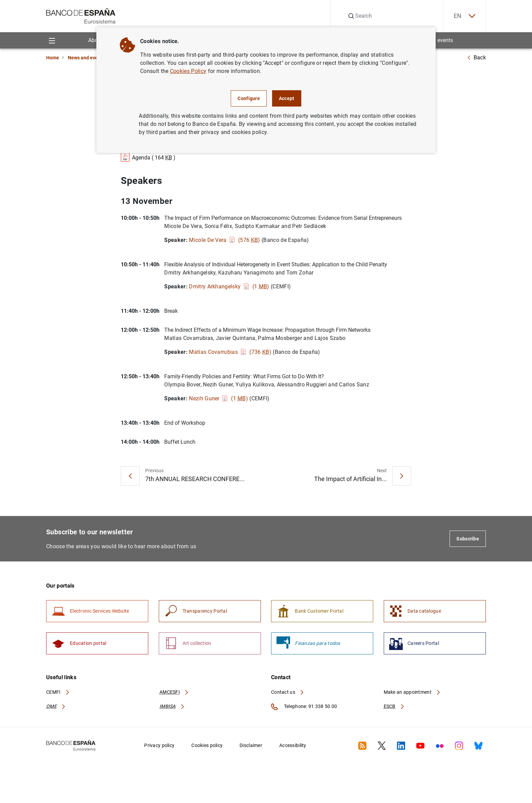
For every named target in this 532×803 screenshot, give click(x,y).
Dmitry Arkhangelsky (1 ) (229, 286)
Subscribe (468, 539)
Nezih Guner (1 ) (218, 398)
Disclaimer (251, 745)
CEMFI (58, 692)
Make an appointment (412, 692)
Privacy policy (159, 745)
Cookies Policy (188, 71)
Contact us (288, 692)
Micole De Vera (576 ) (224, 240)
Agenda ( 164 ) (148, 156)
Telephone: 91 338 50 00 (304, 707)
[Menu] (52, 40)
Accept (287, 98)
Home (53, 58)
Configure (249, 98)
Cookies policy (207, 745)
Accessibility (293, 745)
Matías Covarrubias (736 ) (230, 352)
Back (476, 58)
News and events (86, 58)
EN (464, 16)
